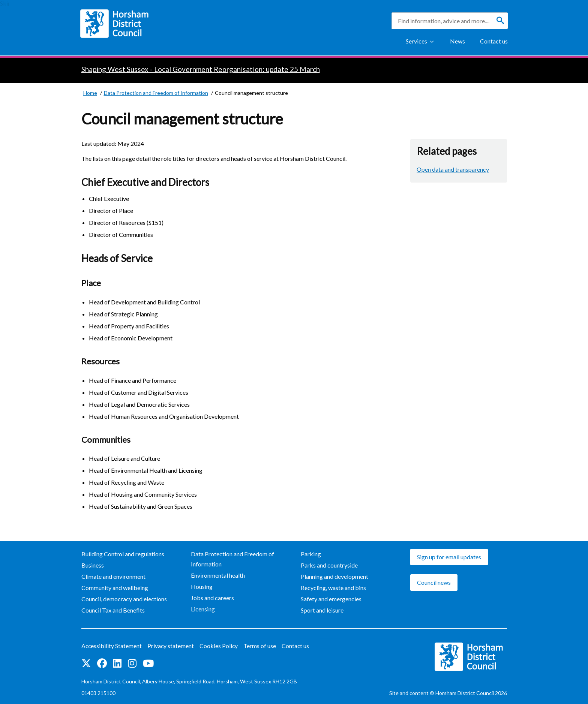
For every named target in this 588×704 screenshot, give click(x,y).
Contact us (494, 41)
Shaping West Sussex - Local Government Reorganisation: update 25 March (201, 69)
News (457, 41)
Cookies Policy (220, 646)
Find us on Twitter (86, 663)
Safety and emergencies (331, 599)
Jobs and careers (212, 598)
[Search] (500, 21)
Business (93, 565)
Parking (311, 554)
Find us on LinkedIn (117, 663)
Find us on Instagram (132, 663)
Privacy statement (172, 646)
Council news (434, 582)
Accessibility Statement (112, 646)
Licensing (203, 609)
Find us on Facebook (102, 663)
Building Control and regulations (123, 554)
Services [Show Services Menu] (416, 41)
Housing (202, 586)
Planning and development (334, 576)
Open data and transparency (453, 169)
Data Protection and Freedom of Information (232, 559)
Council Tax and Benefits (113, 610)
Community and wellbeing (115, 588)
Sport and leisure (322, 610)
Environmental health (218, 575)
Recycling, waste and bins (333, 588)
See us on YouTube (148, 663)
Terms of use (261, 646)
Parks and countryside (329, 565)
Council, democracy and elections (124, 599)
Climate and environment (113, 576)
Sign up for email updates (449, 557)
